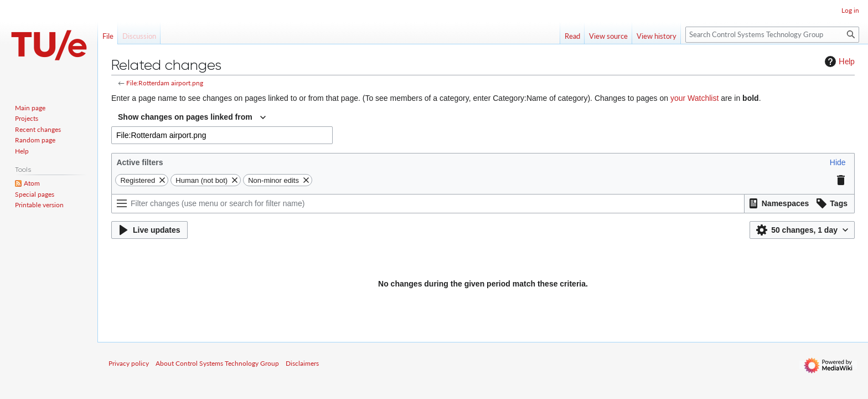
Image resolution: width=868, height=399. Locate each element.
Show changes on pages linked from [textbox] (185, 117)
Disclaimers (302, 363)
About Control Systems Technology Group (217, 363)
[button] (838, 162)
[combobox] (192, 117)
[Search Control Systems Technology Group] (772, 35)
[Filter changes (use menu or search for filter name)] (428, 204)
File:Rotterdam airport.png (165, 83)
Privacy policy (129, 363)
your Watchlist (694, 98)
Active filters (139, 162)
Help (838, 62)
